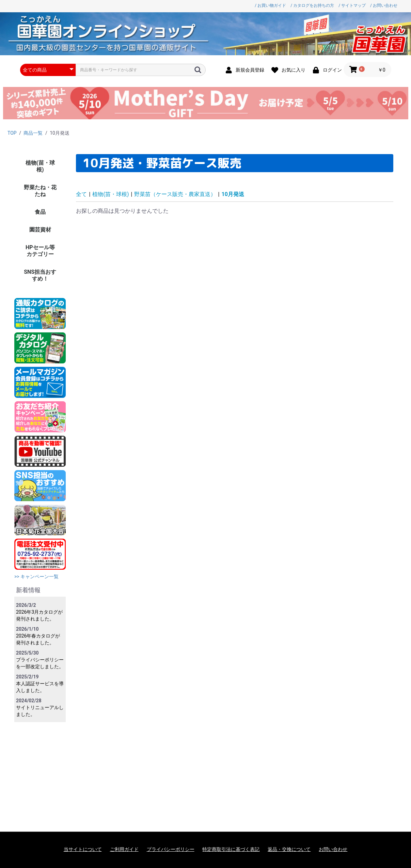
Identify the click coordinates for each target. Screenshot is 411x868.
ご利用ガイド (124, 849)
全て (81, 194)
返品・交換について (289, 849)
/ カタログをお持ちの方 (312, 5)
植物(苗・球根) (40, 166)
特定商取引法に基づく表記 (231, 849)
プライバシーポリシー (171, 849)
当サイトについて (83, 849)
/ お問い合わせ (384, 5)
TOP (12, 133)
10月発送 (233, 194)
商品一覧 (33, 133)
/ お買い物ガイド (270, 5)
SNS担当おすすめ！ (40, 275)
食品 (40, 212)
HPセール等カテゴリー (40, 251)
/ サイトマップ (352, 5)
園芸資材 (40, 230)
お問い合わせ (333, 849)
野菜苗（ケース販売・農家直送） (175, 194)
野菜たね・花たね (40, 191)
